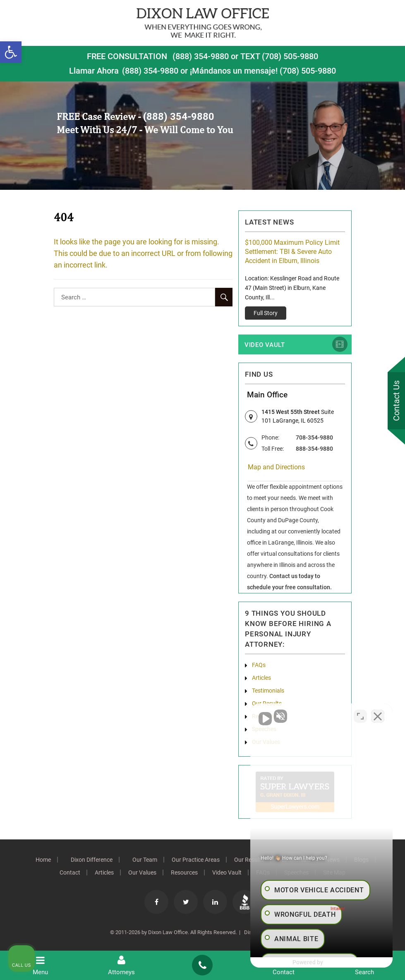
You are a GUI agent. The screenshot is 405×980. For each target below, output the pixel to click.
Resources (184, 873)
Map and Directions (276, 467)
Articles (261, 678)
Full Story (266, 313)
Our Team (145, 860)
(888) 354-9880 (201, 56)
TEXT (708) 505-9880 (279, 56)
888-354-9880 (314, 449)
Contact (70, 873)
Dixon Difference (92, 860)
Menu (41, 966)
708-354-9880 (314, 438)
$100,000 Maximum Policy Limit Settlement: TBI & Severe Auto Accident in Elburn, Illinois (292, 252)
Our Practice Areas (196, 860)
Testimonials (268, 691)
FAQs (259, 665)
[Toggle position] (360, 716)
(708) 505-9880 (308, 71)
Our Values (142, 873)
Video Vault (265, 345)
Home (43, 860)
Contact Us (396, 401)
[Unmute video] (259, 716)
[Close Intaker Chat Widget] (378, 716)
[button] (11, 52)
